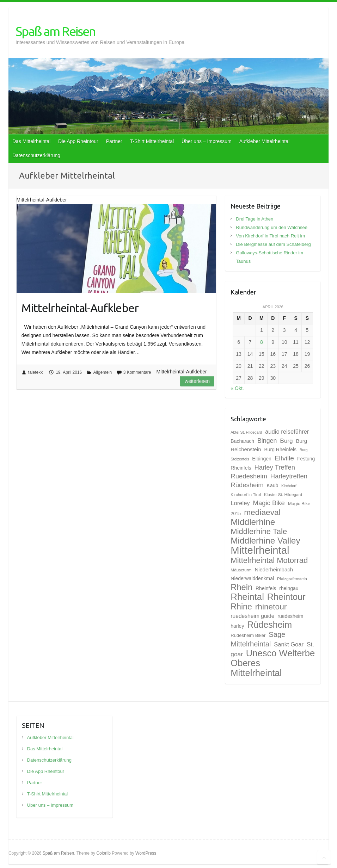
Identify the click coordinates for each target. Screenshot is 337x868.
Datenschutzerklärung (36, 155)
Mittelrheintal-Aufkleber (80, 308)
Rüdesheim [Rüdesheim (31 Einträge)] (269, 625)
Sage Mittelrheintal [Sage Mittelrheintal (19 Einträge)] (258, 639)
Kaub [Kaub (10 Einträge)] (273, 485)
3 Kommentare (137, 372)
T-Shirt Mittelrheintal (152, 141)
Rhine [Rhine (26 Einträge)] (241, 607)
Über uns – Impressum (207, 141)
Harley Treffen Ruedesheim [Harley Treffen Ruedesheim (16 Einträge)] (263, 472)
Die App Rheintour (78, 141)
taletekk (35, 372)
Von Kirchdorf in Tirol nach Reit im (270, 236)
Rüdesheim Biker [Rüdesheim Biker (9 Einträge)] (248, 635)
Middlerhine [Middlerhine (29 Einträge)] (253, 522)
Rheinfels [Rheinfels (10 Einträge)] (266, 588)
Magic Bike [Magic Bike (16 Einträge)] (269, 503)
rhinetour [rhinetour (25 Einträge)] (271, 607)
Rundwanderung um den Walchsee (272, 227)
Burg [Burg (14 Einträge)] (286, 441)
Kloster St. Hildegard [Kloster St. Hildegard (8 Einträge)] (283, 495)
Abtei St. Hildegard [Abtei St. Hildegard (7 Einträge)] (246, 432)
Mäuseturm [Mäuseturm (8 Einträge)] (241, 570)
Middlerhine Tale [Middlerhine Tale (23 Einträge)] (259, 531)
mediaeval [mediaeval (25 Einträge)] (262, 512)
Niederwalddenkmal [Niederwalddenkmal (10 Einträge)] (252, 578)
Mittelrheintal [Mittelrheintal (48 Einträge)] (260, 550)
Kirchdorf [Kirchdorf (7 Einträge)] (289, 486)
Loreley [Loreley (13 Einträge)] (240, 503)
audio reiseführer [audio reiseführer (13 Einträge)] (287, 432)
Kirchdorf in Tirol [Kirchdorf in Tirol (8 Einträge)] (246, 495)
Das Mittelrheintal (31, 141)
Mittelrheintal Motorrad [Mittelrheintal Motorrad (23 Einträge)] (269, 560)
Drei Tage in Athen (255, 219)
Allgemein (103, 372)
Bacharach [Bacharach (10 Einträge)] (242, 441)
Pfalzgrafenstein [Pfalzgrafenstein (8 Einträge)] (292, 579)
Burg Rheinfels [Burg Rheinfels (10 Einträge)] (280, 449)
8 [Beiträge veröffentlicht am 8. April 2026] (262, 342)
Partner (114, 141)
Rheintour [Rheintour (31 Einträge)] (286, 597)
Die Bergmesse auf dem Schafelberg (273, 244)
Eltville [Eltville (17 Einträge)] (284, 458)
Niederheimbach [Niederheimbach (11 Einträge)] (274, 570)
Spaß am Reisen (56, 31)
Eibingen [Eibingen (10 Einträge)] (262, 459)
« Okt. (237, 388)
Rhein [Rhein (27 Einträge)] (241, 587)
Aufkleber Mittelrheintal (264, 141)
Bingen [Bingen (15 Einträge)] (267, 441)
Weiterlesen (197, 381)
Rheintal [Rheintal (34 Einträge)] (247, 597)
